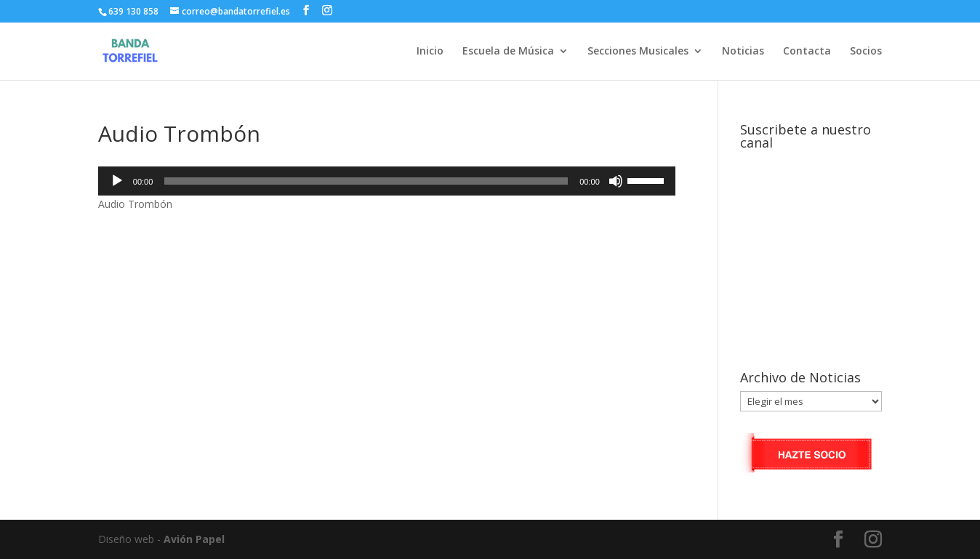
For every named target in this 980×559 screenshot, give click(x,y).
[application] (387, 181)
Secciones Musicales (638, 52)
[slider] (366, 181)
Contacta (807, 52)
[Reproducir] (117, 181)
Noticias (743, 52)
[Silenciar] (616, 181)
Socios (866, 52)
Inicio (430, 52)
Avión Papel (194, 539)
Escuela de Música (508, 52)
